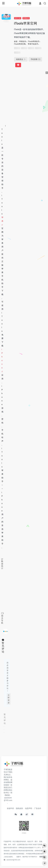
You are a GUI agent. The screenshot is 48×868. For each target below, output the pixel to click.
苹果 (2, 219)
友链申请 (10, 808)
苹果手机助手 (33, 44)
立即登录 (9, 699)
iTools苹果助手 (34, 41)
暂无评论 (3, 647)
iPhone (2, 359)
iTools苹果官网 (20, 44)
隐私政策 (19, 808)
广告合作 (38, 808)
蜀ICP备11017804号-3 (30, 857)
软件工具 (18, 18)
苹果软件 (26, 18)
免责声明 (29, 808)
